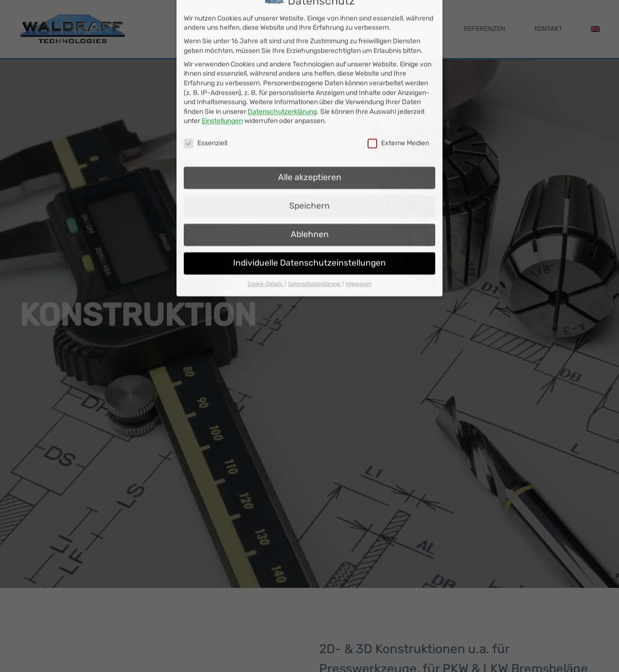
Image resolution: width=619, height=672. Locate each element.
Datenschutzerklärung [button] (315, 253)
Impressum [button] (359, 253)
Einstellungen (222, 91)
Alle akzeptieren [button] (310, 147)
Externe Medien (398, 113)
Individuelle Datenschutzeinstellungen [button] (309, 232)
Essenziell (206, 113)
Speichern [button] (309, 175)
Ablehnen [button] (310, 204)
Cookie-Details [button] (266, 253)
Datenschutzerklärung (282, 81)
